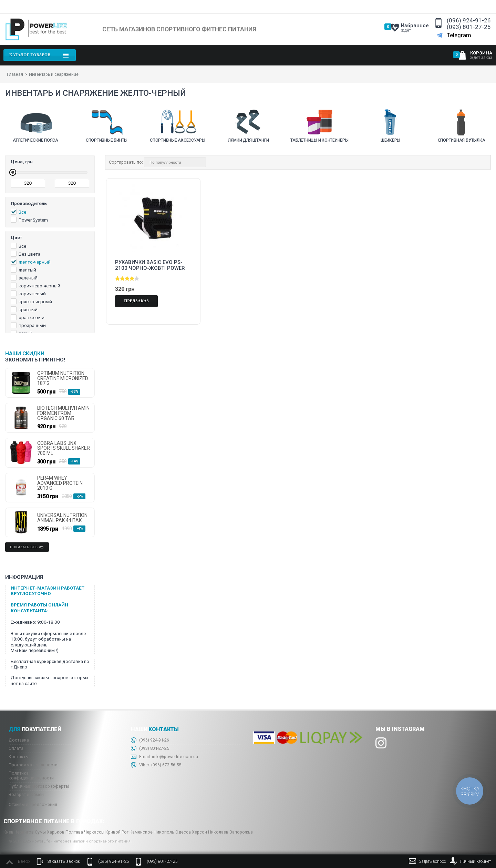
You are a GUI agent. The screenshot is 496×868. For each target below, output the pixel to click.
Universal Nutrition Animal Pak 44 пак (62, 518)
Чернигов (24, 832)
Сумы (40, 832)
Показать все (27, 547)
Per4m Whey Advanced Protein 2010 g (60, 483)
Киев (8, 832)
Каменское (141, 832)
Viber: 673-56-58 (156, 765)
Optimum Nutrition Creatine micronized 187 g (63, 378)
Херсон (199, 832)
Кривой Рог (117, 832)
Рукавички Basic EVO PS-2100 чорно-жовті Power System (150, 265)
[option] (35, 127)
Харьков (56, 832)
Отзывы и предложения (33, 804)
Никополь (164, 832)
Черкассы (94, 832)
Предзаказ (136, 301)
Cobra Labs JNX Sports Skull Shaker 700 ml (64, 448)
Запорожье (241, 832)
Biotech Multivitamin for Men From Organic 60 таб (63, 413)
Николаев (218, 832)
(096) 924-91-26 (469, 21)
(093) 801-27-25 (469, 27)
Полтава (74, 832)
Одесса (183, 832)
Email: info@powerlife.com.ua (164, 757)
